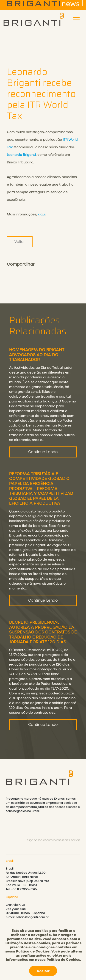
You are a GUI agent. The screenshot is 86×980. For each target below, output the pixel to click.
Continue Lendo (43, 463)
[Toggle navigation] (76, 19)
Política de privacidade (43, 953)
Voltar (20, 242)
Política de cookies (43, 965)
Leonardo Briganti (21, 155)
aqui (42, 214)
